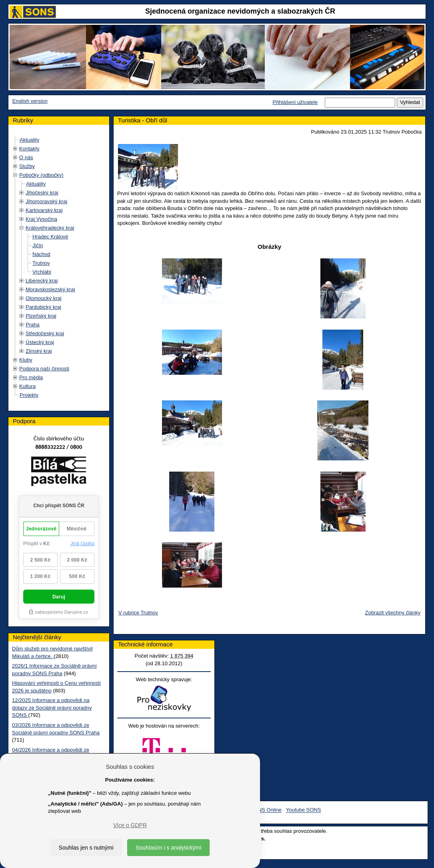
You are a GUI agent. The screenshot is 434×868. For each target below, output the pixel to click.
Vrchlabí (42, 272)
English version (30, 101)
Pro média (31, 377)
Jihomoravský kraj (46, 201)
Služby (27, 166)
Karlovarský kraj (44, 210)
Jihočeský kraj (42, 193)
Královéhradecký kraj (50, 228)
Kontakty (29, 149)
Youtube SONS (304, 810)
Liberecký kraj (42, 281)
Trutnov (41, 263)
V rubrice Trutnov (138, 613)
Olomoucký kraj (44, 298)
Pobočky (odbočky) (41, 175)
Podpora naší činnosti (44, 369)
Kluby (26, 360)
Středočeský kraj (45, 333)
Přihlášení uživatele (295, 102)
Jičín (38, 245)
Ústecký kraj (40, 342)
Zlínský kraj (39, 351)
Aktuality (29, 140)
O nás (26, 157)
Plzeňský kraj (41, 316)
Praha (33, 325)
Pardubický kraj (43, 307)
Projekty (29, 395)
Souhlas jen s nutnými (86, 848)
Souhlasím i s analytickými (168, 848)
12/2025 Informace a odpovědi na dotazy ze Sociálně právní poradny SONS (52, 708)
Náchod (41, 254)
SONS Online (266, 810)
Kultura (27, 386)
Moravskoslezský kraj (50, 289)
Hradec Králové (50, 237)
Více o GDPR (130, 825)
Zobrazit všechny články (393, 613)
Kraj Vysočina (41, 219)
